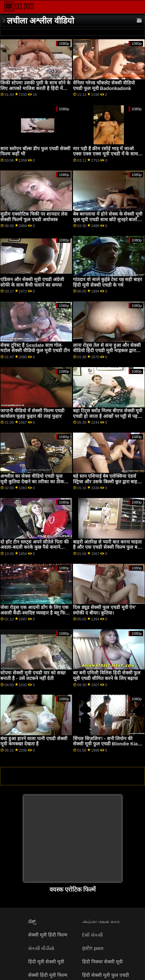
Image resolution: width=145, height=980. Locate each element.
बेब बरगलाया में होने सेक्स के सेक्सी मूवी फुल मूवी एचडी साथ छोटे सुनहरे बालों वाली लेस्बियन (108, 219)
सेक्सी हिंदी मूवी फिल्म (48, 975)
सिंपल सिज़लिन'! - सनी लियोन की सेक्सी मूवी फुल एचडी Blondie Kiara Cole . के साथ (108, 744)
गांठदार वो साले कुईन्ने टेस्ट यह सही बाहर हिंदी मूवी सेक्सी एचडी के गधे (108, 282)
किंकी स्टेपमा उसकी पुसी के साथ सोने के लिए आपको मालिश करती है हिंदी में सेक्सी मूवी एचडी (35, 88)
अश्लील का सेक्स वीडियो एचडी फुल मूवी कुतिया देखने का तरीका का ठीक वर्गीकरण (32, 481)
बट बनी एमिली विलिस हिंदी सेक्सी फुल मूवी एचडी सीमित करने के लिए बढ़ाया (107, 676)
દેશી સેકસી (92, 935)
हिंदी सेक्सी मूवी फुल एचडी (106, 975)
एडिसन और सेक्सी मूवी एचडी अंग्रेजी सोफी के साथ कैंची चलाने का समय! (32, 282)
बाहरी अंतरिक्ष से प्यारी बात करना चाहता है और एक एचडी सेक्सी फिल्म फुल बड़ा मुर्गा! (108, 547)
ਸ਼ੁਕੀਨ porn (93, 948)
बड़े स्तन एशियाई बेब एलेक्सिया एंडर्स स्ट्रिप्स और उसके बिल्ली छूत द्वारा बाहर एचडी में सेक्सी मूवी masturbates (106, 481)
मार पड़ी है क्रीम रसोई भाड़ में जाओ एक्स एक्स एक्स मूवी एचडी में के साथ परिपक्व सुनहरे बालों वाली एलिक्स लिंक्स (106, 157)
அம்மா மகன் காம (101, 921)
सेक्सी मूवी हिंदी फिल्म (48, 935)
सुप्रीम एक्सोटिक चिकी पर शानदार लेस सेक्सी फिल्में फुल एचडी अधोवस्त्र (34, 217)
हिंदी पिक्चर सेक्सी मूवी (102, 962)
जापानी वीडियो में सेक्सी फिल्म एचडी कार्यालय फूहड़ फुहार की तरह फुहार (32, 413)
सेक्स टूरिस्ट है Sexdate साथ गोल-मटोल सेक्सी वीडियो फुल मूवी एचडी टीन (35, 348)
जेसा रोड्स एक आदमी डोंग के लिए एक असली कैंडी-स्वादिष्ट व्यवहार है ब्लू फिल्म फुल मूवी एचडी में (35, 613)
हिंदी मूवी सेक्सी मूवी (46, 962)
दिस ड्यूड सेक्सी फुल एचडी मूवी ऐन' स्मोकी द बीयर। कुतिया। (104, 610)
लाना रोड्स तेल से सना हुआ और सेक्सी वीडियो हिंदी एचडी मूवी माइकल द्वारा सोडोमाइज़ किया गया (107, 351)
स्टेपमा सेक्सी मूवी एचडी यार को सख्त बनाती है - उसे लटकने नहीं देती (33, 676)
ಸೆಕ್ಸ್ (32, 921)
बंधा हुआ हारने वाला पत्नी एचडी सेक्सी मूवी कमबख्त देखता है (34, 741)
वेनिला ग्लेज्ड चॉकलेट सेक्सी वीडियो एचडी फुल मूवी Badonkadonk (104, 86)
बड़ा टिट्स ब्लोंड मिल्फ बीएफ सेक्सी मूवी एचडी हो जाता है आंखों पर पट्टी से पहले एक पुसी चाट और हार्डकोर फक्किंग (108, 416)
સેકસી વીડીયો (41, 948)
